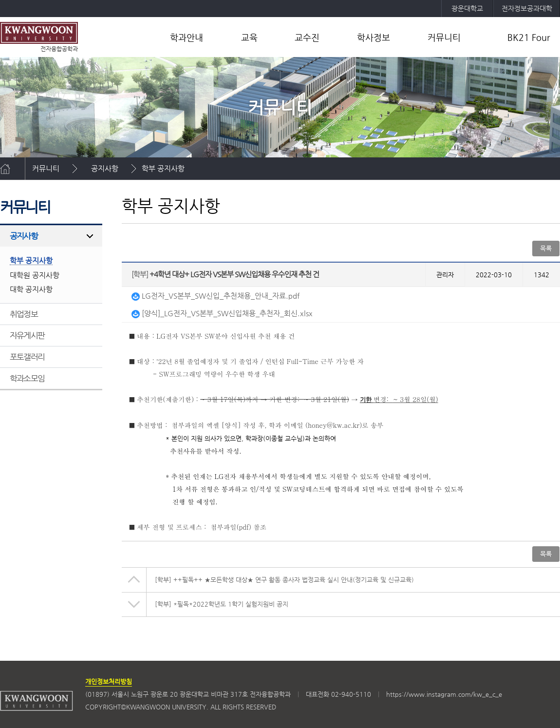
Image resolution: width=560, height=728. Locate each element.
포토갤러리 (27, 357)
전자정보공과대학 (527, 8)
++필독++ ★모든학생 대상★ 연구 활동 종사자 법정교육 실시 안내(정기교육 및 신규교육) (284, 580)
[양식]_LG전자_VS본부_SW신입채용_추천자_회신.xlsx (222, 313)
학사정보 (373, 37)
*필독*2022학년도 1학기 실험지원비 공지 (222, 604)
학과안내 (187, 37)
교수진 (307, 37)
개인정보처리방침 (109, 681)
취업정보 (24, 314)
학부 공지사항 (163, 168)
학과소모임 (27, 378)
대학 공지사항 (31, 289)
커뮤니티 (444, 37)
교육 (249, 37)
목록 (546, 248)
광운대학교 (467, 8)
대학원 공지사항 (35, 275)
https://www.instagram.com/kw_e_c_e (444, 694)
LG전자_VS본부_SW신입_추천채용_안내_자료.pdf (215, 296)
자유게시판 (27, 335)
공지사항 (105, 168)
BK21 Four (529, 37)
